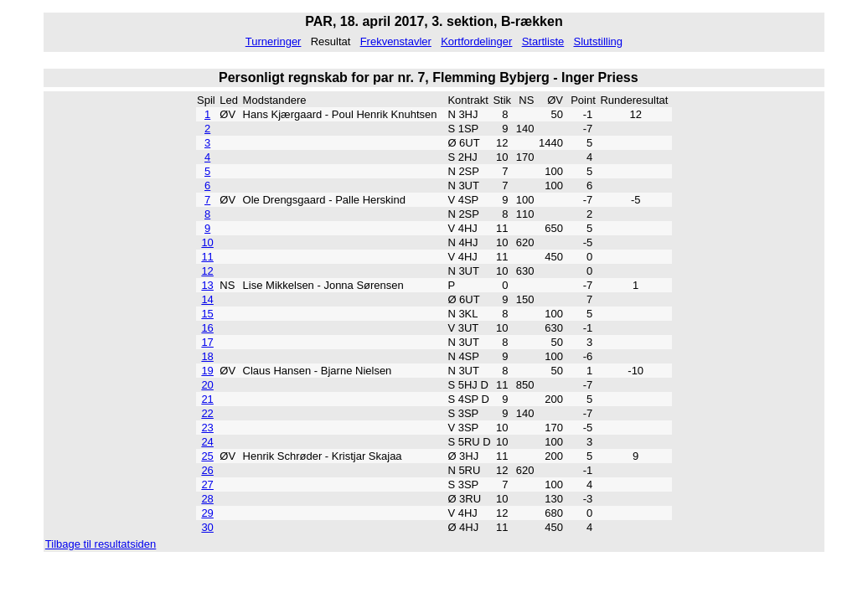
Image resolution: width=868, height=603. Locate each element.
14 (207, 299)
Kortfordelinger (476, 41)
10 (207, 242)
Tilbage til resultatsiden (101, 544)
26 (207, 470)
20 (207, 385)
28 (207, 499)
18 (207, 356)
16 (207, 328)
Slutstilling (598, 41)
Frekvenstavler (396, 41)
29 (207, 513)
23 (207, 428)
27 (207, 484)
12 (207, 271)
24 (207, 442)
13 (207, 285)
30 (207, 527)
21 (207, 399)
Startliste (543, 41)
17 (207, 342)
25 (207, 456)
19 (207, 371)
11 (207, 257)
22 (207, 413)
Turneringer (274, 41)
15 (207, 314)
